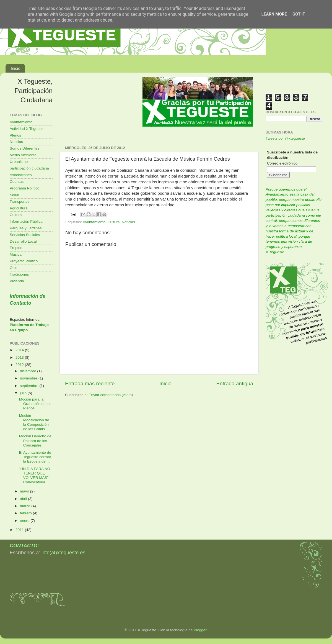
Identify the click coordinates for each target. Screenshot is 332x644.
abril (24, 499)
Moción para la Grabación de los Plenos (35, 404)
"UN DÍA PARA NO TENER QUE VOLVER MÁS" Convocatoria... (35, 476)
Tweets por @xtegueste (285, 138)
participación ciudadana (29, 168)
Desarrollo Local (23, 241)
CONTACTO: (24, 546)
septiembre (30, 386)
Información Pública (26, 221)
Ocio (14, 268)
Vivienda (17, 281)
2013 (20, 357)
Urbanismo (19, 162)
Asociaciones (21, 175)
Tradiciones (19, 274)
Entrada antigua (235, 383)
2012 (20, 365)
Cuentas (17, 182)
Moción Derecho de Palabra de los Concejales (35, 441)
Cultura (114, 222)
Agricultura (19, 208)
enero (25, 521)
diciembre (28, 371)
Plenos (15, 135)
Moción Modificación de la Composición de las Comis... (34, 422)
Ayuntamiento (94, 222)
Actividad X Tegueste (27, 129)
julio (24, 393)
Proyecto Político (24, 261)
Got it (299, 14)
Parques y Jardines (26, 228)
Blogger (200, 630)
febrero (26, 513)
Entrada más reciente (90, 383)
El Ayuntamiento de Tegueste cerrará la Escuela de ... (35, 457)
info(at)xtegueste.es (63, 553)
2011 (20, 530)
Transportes (20, 202)
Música (16, 254)
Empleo (16, 248)
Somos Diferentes (24, 148)
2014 (20, 350)
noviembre (29, 378)
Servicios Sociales (25, 235)
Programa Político (24, 188)
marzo (26, 506)
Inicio (16, 68)
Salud (15, 195)
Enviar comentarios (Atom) (111, 395)
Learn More (274, 14)
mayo (25, 491)
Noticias (128, 222)
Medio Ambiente (23, 155)
